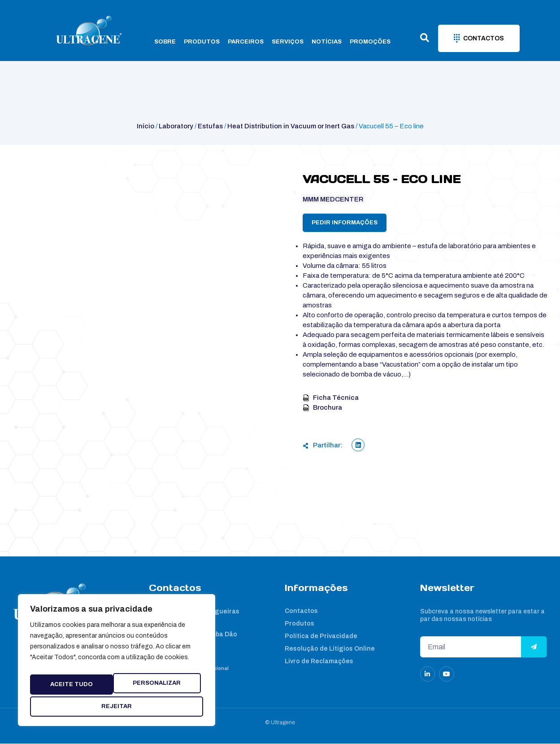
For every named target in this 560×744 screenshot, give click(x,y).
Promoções (370, 42)
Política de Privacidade (321, 637)
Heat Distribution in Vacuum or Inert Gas (291, 126)
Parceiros (246, 42)
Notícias (327, 42)
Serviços (288, 42)
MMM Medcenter (333, 199)
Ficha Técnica (331, 398)
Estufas (210, 126)
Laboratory (176, 126)
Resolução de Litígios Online (330, 649)
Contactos (301, 611)
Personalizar (77, 682)
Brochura (322, 407)
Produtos (202, 42)
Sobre (165, 42)
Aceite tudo (117, 706)
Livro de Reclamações (319, 662)
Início (145, 126)
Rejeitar (165, 682)
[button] (358, 445)
